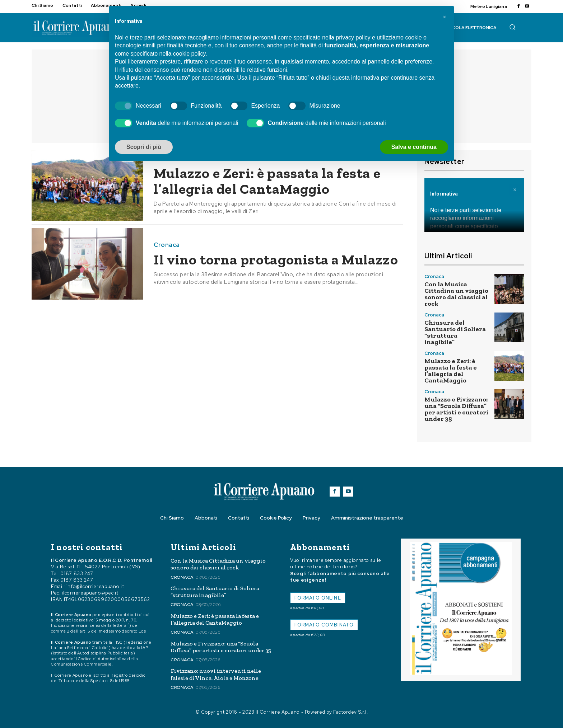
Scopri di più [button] (144, 147)
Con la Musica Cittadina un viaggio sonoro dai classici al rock (456, 294)
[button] (512, 27)
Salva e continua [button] (414, 147)
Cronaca (167, 245)
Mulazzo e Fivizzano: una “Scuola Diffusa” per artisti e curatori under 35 (456, 409)
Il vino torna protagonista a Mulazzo (277, 259)
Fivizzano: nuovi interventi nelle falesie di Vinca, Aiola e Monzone (216, 674)
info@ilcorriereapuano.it (95, 586)
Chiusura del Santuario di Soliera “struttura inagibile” (455, 332)
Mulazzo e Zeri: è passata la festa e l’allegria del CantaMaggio (268, 181)
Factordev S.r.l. (350, 712)
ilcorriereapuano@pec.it (90, 593)
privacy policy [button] (353, 37)
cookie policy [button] (189, 54)
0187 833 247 (77, 574)
